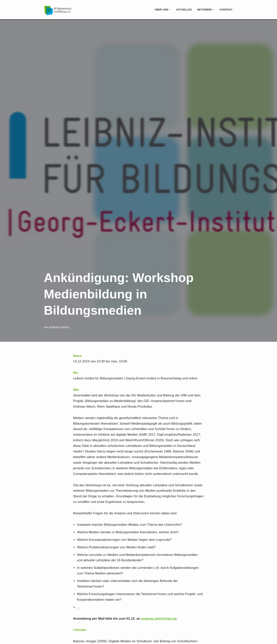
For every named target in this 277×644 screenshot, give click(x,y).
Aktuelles (184, 10)
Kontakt (226, 10)
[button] (170, 10)
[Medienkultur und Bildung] (58, 10)
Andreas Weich (59, 327)
